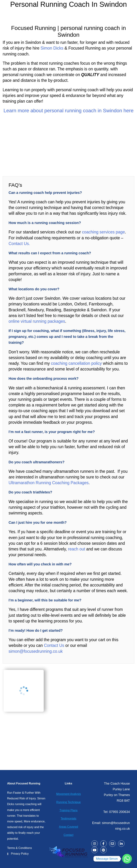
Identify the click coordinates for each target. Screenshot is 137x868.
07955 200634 (120, 812)
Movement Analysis (68, 794)
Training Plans (68, 810)
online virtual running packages (37, 321)
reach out (77, 549)
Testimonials (68, 819)
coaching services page (103, 232)
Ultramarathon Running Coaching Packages (49, 483)
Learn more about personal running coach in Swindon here (68, 111)
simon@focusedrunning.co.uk (36, 651)
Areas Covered (69, 827)
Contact (68, 835)
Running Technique (69, 802)
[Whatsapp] (127, 859)
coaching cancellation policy (76, 363)
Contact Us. (19, 244)
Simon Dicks (52, 48)
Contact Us (54, 645)
